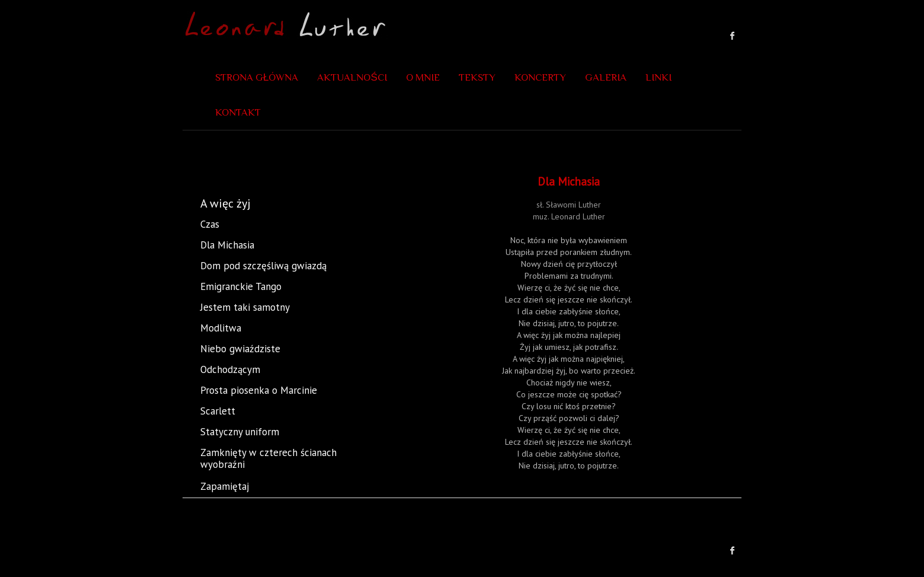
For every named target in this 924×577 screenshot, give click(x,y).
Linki (658, 77)
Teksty (477, 77)
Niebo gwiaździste (240, 349)
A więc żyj (226, 203)
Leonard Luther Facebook (733, 36)
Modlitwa (221, 328)
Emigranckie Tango (241, 286)
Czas (210, 224)
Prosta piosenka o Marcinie (259, 390)
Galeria (606, 77)
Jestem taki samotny (245, 307)
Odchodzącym (230, 369)
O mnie (423, 77)
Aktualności (352, 77)
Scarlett (218, 411)
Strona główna (257, 77)
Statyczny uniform (240, 432)
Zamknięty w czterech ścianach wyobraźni (286, 458)
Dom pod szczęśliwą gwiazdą (263, 266)
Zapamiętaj (225, 486)
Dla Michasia (227, 245)
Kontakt (238, 112)
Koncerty (540, 77)
